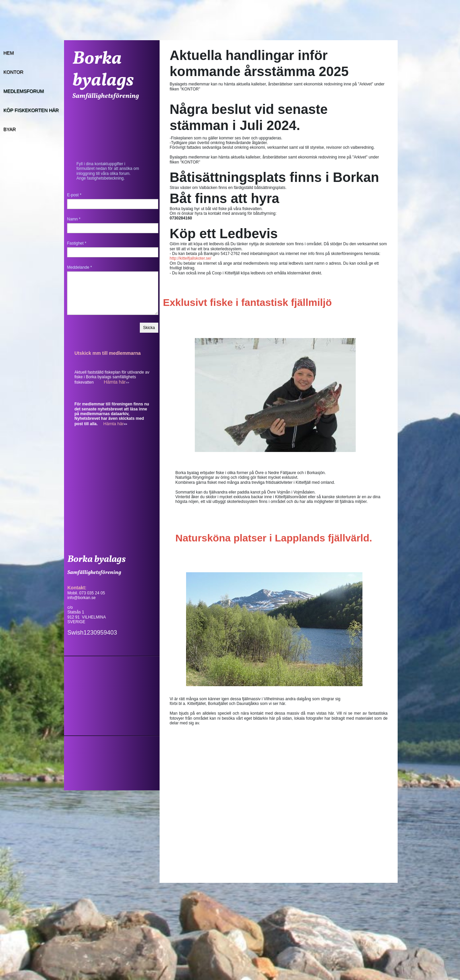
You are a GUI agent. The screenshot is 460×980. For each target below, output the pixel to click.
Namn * (74, 219)
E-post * (74, 195)
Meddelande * (79, 267)
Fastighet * (77, 243)
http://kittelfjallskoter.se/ (190, 258)
